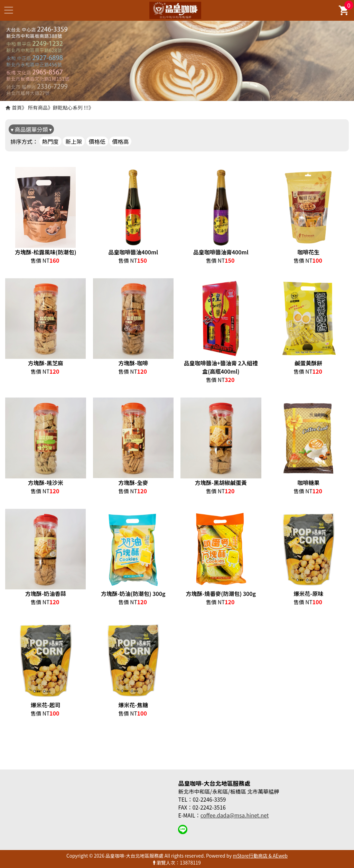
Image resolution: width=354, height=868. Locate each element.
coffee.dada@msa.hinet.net (235, 815)
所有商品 (38, 107)
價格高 (120, 141)
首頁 (17, 107)
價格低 (97, 141)
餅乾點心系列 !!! (71, 107)
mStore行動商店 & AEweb (260, 856)
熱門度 (50, 141)
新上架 (74, 141)
